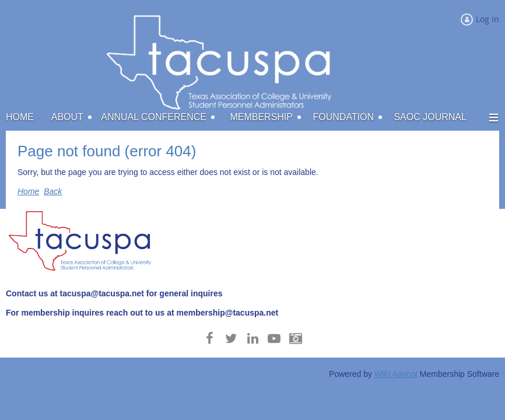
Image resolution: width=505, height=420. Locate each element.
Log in (488, 19)
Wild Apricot (396, 374)
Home (28, 191)
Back (53, 191)
